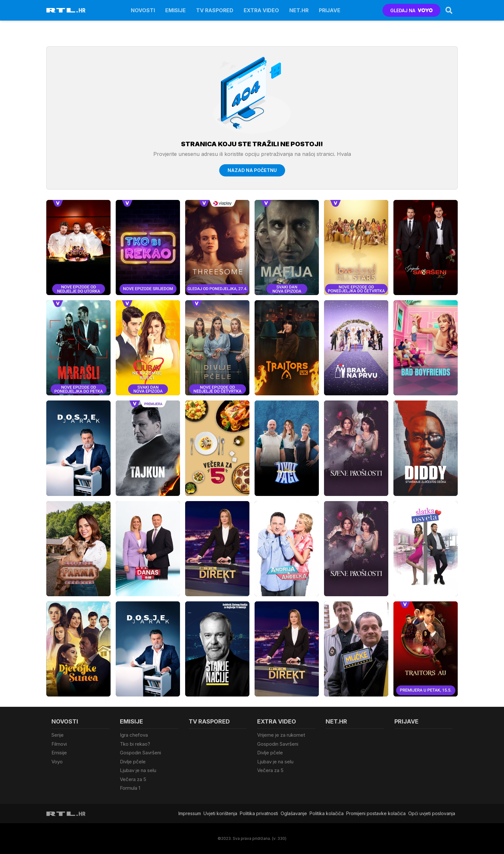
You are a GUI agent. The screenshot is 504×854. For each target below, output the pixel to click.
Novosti (143, 10)
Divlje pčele (133, 762)
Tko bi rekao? (135, 744)
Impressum (190, 813)
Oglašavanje (294, 813)
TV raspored (215, 10)
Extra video (261, 10)
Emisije (175, 10)
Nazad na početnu (252, 170)
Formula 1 (130, 788)
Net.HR (299, 10)
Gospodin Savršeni (140, 753)
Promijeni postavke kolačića (376, 813)
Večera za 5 (133, 779)
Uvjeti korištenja (220, 813)
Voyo (57, 762)
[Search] (449, 10)
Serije (58, 735)
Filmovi (59, 744)
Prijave (330, 10)
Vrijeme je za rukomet (281, 735)
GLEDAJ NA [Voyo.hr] (412, 10)
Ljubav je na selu (138, 770)
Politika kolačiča (327, 813)
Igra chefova (134, 735)
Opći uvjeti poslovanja (432, 813)
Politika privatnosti (259, 813)
